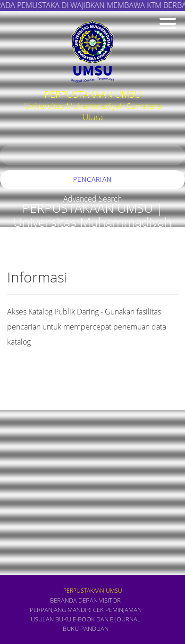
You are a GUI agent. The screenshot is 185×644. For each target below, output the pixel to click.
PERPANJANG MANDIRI (61, 610)
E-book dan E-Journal (107, 619)
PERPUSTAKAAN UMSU (93, 591)
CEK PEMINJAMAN (117, 610)
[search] (92, 155)
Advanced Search (92, 199)
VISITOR (110, 600)
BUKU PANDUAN (86, 628)
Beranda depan (74, 600)
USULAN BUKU (51, 619)
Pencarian (92, 179)
